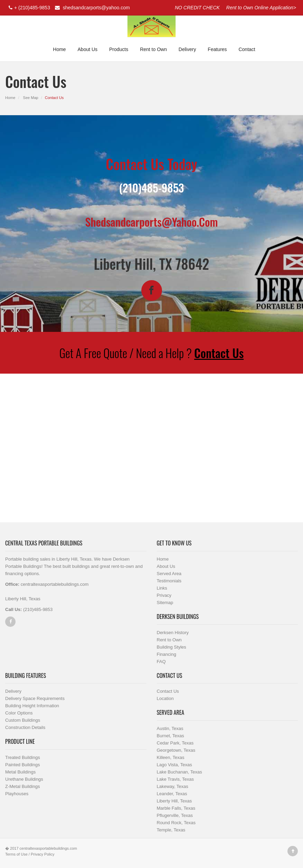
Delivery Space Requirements (35, 698)
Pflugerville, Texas (175, 815)
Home (59, 49)
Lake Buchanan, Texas (179, 772)
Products (119, 49)
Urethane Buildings (24, 779)
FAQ (161, 662)
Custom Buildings (23, 720)
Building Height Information (32, 706)
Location (165, 698)
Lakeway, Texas (173, 786)
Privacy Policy (42, 854)
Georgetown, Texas (176, 750)
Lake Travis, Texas (175, 779)
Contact (247, 49)
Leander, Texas (172, 794)
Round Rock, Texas (176, 823)
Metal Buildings (20, 772)
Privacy (164, 595)
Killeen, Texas (171, 757)
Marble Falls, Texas (176, 808)
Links (162, 588)
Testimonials (169, 581)
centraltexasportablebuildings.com (48, 848)
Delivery (187, 49)
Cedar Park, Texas (175, 743)
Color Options (19, 713)
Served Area (169, 574)
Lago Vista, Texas (174, 765)
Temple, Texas (171, 830)
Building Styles (172, 647)
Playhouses (17, 794)
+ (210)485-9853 (29, 8)
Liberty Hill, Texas (174, 801)
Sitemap (165, 603)
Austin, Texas (170, 728)
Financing (167, 654)
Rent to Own (153, 49)
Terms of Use (16, 854)
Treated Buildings (23, 757)
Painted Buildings (22, 765)
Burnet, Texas (171, 736)
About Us (88, 49)
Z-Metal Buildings (22, 786)
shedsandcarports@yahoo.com (92, 8)
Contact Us (219, 353)
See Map (31, 98)
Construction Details (25, 727)
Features (217, 49)
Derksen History (173, 633)
